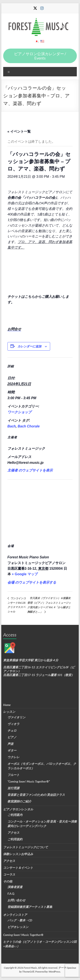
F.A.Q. (11, 893)
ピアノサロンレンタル (18, 809)
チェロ (12, 730)
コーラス (9, 874)
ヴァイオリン (16, 717)
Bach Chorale (29, 426)
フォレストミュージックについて (26, 847)
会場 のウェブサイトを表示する (32, 582)
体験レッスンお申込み (18, 854)
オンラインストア (15, 915)
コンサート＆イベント (18, 868)
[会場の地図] (40, 510)
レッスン (9, 712)
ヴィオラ (13, 724)
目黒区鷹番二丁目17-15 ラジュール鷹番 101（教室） (39, 675)
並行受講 (13, 788)
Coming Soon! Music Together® (23, 935)
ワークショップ (19, 412)
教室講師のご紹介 (19, 801)
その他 (8, 881)
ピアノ (12, 737)
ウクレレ (13, 757)
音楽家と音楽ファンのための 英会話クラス (36, 795)
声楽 (10, 744)
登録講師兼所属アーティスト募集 (30, 907)
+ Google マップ (25, 574)
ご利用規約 (15, 839)
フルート (13, 775)
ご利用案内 (15, 815)
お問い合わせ (16, 900)
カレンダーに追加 (29, 346)
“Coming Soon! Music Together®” (29, 781)
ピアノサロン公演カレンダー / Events (40, 56)
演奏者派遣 (15, 887)
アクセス (13, 832)
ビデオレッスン (18, 927)
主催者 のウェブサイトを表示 (30, 470)
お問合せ (14, 329)
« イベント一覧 (19, 131)
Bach (12, 426)
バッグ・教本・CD (20, 920)
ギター (12, 750)
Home (7, 705)
